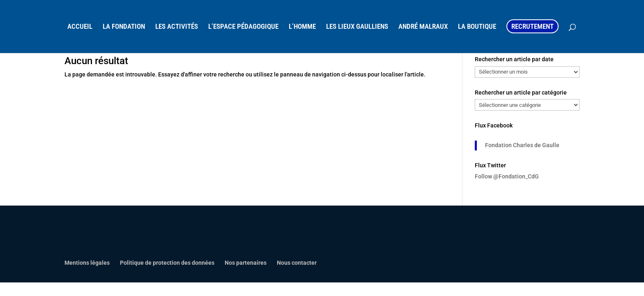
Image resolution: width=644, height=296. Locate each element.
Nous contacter (297, 263)
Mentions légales (87, 263)
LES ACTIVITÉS (177, 27)
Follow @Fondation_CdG (507, 176)
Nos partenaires (246, 263)
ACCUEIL (80, 27)
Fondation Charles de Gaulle (522, 145)
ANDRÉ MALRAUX (423, 27)
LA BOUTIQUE (477, 27)
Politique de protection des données (167, 263)
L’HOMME (302, 27)
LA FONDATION (124, 27)
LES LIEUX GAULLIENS (357, 27)
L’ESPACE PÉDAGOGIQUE (243, 27)
